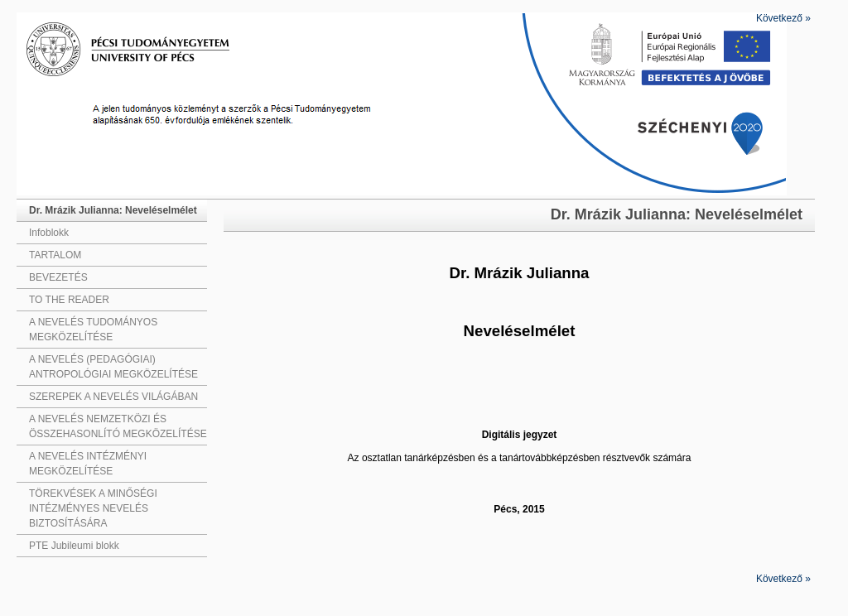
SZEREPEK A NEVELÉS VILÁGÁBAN (113, 397)
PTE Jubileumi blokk (74, 546)
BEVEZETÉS (58, 277)
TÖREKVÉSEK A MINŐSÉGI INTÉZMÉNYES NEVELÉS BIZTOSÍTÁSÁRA (93, 508)
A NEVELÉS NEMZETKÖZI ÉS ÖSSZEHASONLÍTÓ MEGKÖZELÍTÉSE (118, 426)
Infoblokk (49, 233)
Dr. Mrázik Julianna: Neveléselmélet (113, 210)
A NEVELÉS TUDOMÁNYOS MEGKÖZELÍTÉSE (93, 330)
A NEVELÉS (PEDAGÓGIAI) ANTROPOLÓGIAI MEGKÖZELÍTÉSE (113, 367)
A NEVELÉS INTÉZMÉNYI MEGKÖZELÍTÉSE (88, 464)
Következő (783, 18)
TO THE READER (69, 300)
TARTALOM (55, 255)
